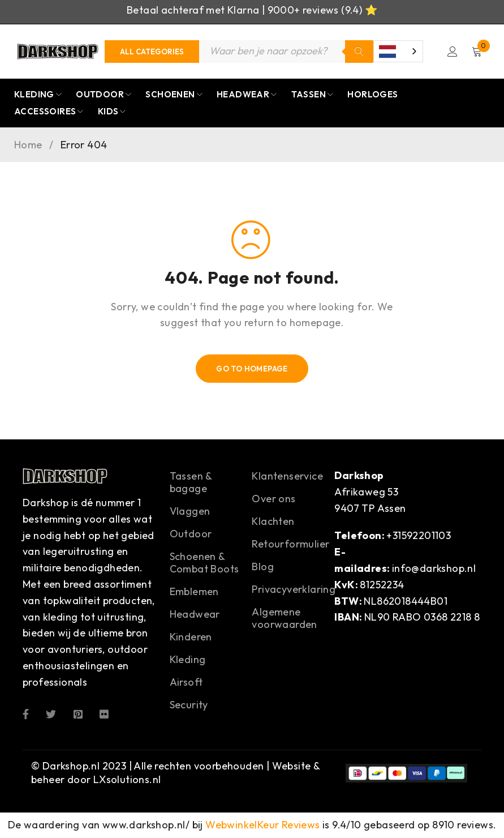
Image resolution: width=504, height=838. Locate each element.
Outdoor (191, 534)
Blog (263, 567)
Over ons (273, 499)
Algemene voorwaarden (284, 619)
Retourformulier (290, 544)
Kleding (188, 660)
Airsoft (186, 683)
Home (28, 146)
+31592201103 (419, 536)
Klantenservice (287, 476)
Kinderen (191, 637)
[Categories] (152, 52)
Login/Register (452, 52)
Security (189, 705)
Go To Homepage (252, 369)
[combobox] (397, 52)
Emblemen (194, 592)
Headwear (195, 615)
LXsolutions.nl (127, 780)
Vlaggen (190, 512)
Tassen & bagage (191, 483)
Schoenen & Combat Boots (204, 563)
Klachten (273, 522)
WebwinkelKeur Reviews (262, 825)
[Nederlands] (397, 52)
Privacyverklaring (294, 590)
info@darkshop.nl (434, 569)
